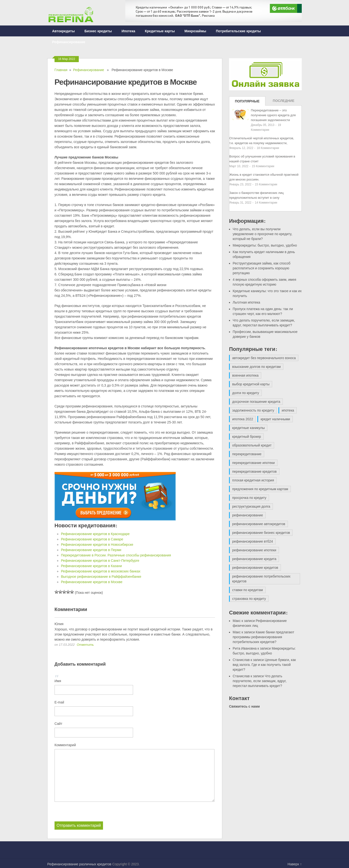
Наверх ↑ (295, 864)
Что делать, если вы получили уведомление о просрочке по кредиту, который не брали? (262, 234)
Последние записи (283, 102)
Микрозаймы (195, 31)
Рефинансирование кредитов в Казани (91, 566)
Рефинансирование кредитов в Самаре (92, 539)
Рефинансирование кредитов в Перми (91, 550)
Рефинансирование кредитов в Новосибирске (97, 545)
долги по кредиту (246, 393)
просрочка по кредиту (249, 498)
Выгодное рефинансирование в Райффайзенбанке (101, 577)
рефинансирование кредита (254, 559)
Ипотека (128, 31)
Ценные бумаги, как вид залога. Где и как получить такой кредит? (264, 665)
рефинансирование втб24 (253, 541)
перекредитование (247, 454)
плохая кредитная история (253, 480)
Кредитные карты (160, 31)
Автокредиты (63, 31)
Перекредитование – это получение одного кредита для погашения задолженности (273, 115)
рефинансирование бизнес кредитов (261, 533)
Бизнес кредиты (98, 31)
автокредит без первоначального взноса (264, 358)
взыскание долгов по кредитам (256, 367)
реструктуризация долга (251, 506)
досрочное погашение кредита (256, 402)
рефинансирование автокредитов (259, 524)
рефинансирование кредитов (255, 568)
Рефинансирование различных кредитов (79, 864)
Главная (61, 70)
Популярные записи (247, 102)
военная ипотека (245, 375)
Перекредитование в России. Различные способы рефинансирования (116, 555)
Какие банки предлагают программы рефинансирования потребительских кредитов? (263, 637)
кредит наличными (275, 419)
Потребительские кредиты (238, 31)
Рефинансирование (69, 42)
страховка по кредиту (249, 599)
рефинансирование (248, 515)
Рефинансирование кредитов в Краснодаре (95, 534)
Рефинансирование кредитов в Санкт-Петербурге (100, 561)
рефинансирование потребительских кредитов (261, 579)
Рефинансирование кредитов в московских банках (101, 571)
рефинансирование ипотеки (254, 550)
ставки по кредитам (248, 590)
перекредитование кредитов (254, 471)
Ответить (85, 645)
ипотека (288, 410)
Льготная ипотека (246, 302)
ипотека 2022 (243, 419)
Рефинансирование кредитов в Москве (92, 582)
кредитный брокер (247, 437)
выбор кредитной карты (251, 384)
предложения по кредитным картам (260, 489)
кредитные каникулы (248, 428)
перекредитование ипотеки (254, 463)
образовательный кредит (252, 445)
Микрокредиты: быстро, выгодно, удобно (265, 245)
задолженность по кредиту (253, 410)
